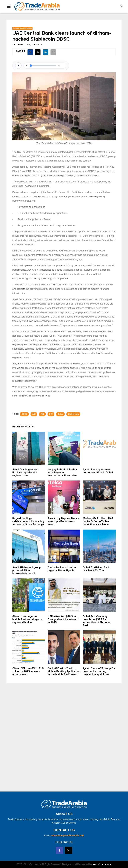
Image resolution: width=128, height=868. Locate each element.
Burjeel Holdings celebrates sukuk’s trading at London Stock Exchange (28, 521)
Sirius (60, 414)
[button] (122, 6)
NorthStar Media (102, 864)
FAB (42, 414)
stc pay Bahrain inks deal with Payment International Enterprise (63, 473)
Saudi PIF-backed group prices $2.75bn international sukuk (26, 571)
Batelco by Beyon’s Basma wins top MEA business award (63, 521)
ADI (34, 414)
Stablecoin (73, 414)
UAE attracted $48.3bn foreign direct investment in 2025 (63, 619)
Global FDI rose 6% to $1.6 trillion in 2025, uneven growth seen (28, 671)
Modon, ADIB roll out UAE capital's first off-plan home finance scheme (98, 521)
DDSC (24, 414)
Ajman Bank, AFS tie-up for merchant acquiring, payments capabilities (99, 671)
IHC (51, 414)
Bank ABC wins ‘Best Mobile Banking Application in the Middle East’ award (64, 671)
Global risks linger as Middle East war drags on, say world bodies (28, 619)
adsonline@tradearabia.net (68, 835)
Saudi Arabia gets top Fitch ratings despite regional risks (25, 473)
